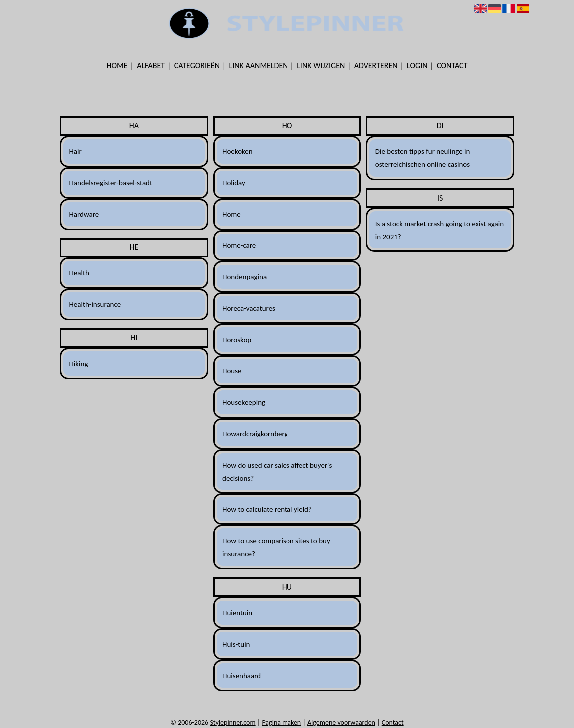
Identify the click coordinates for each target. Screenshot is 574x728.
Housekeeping (244, 402)
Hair (75, 151)
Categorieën (197, 66)
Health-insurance (95, 304)
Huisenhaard (241, 676)
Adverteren (376, 66)
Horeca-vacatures (249, 308)
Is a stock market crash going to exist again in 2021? (439, 230)
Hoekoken (237, 151)
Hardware (84, 214)
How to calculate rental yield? (267, 509)
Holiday (234, 183)
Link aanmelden (259, 66)
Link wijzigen (321, 66)
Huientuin (237, 613)
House (232, 371)
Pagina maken (281, 722)
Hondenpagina (244, 277)
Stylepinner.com (232, 722)
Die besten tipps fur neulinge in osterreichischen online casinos (423, 158)
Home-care (239, 245)
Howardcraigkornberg (255, 434)
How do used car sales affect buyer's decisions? (277, 472)
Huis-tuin (236, 644)
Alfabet (151, 66)
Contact (452, 66)
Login (417, 66)
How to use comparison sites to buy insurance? (276, 547)
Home (117, 66)
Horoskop (237, 340)
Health (79, 273)
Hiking (78, 364)
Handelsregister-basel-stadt (111, 183)
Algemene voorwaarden (341, 722)
